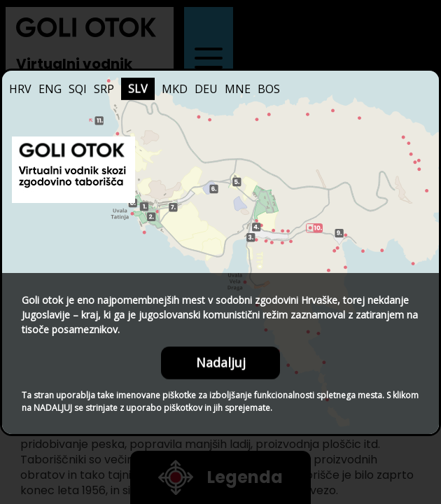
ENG (50, 89)
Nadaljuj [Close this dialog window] (221, 363)
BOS (269, 89)
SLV (138, 89)
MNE (238, 89)
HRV (20, 89)
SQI (78, 89)
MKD (175, 89)
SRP (104, 89)
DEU (206, 89)
